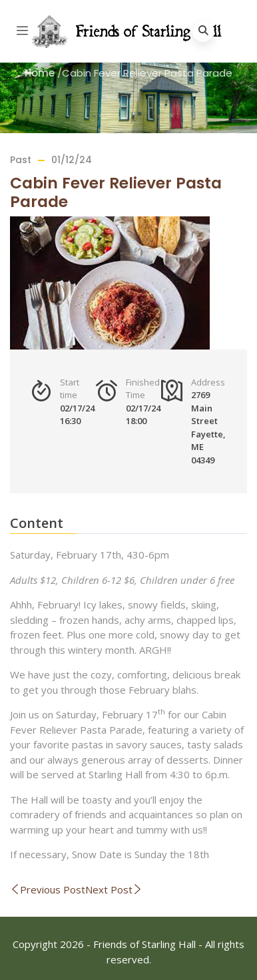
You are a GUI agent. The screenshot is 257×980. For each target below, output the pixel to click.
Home (40, 73)
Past (21, 160)
